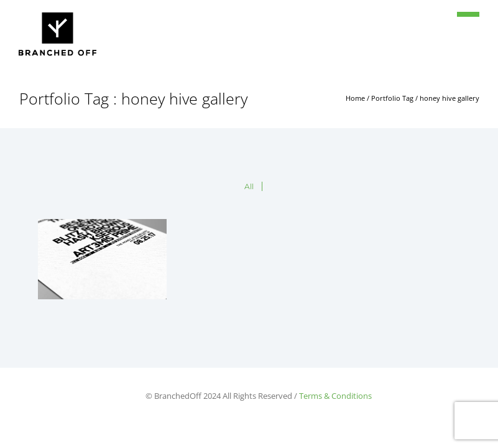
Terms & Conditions (335, 396)
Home (355, 98)
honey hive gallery (450, 98)
